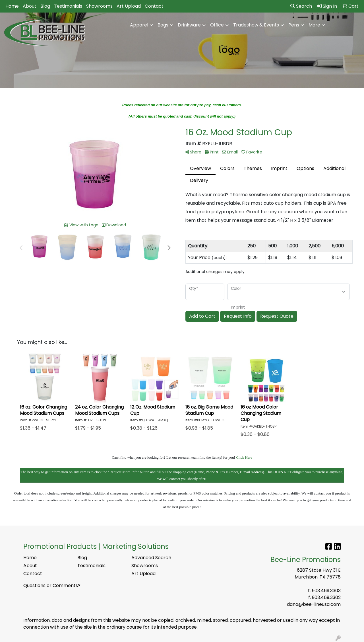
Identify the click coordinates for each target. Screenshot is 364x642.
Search (301, 6)
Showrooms (99, 6)
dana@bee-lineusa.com (314, 604)
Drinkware (189, 25)
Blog (45, 6)
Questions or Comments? (52, 585)
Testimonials (68, 6)
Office (217, 25)
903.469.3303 (326, 591)
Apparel (139, 25)
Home (12, 6)
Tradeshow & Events (256, 25)
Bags (163, 25)
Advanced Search (151, 558)
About (30, 6)
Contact (154, 6)
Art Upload (129, 6)
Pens (294, 25)
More (314, 25)
